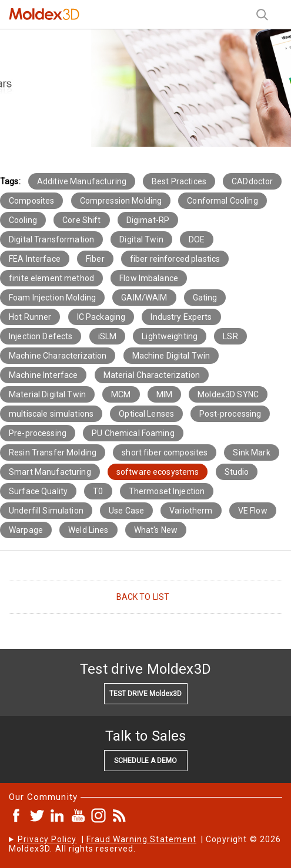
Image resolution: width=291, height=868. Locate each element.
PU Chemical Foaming (133, 433)
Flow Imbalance (149, 278)
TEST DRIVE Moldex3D (145, 694)
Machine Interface (43, 375)
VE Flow (253, 511)
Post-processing (230, 414)
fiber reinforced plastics (175, 259)
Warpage (26, 530)
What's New (156, 530)
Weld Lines (88, 530)
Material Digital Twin (47, 394)
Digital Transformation (51, 239)
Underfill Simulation (46, 511)
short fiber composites (165, 452)
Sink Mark (251, 452)
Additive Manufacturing (82, 181)
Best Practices (179, 181)
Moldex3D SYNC (228, 394)
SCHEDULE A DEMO (145, 761)
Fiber (95, 259)
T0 (98, 491)
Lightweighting (170, 336)
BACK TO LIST (143, 597)
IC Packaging (101, 317)
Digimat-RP (148, 220)
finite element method (51, 278)
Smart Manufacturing (50, 472)
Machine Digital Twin (171, 356)
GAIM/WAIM (144, 298)
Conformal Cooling (222, 201)
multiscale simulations (51, 414)
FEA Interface (35, 259)
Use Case (126, 511)
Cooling (23, 220)
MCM (121, 394)
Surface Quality (38, 491)
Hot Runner (30, 317)
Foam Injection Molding (52, 298)
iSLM (108, 336)
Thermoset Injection (167, 491)
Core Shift (81, 220)
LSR (230, 336)
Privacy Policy (47, 839)
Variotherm (191, 511)
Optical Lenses (146, 414)
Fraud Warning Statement (141, 839)
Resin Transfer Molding (53, 452)
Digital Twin (141, 239)
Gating (205, 298)
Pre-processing (38, 433)
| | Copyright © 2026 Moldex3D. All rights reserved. (145, 844)
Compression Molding (121, 201)
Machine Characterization (58, 356)
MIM (164, 394)
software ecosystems (158, 472)
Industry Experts (181, 317)
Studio (237, 472)
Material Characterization (152, 375)
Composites (31, 201)
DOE (197, 239)
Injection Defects (41, 336)
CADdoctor (252, 181)
